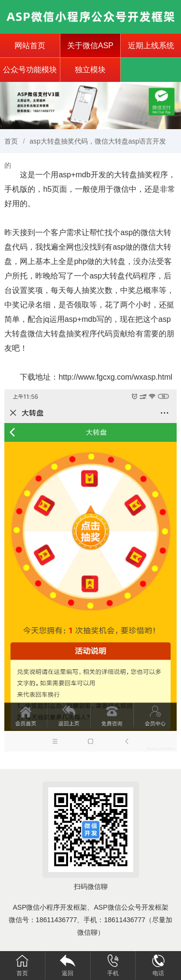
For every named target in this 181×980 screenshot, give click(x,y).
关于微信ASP (90, 46)
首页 (11, 141)
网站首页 (30, 46)
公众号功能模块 (30, 70)
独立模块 (90, 70)
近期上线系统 (151, 46)
